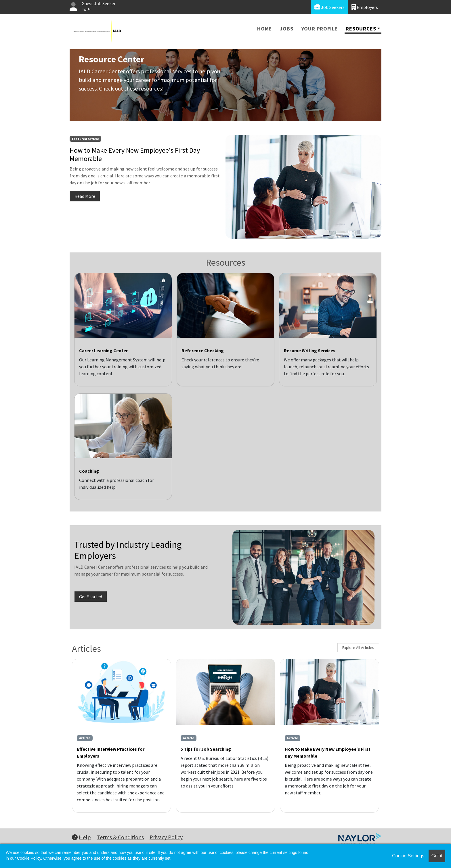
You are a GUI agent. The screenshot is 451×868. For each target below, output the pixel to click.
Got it (437, 856)
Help (81, 837)
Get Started (91, 597)
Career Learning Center (103, 350)
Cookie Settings (408, 856)
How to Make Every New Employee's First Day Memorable (328, 752)
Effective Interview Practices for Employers (111, 752)
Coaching (89, 471)
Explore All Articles (358, 647)
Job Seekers (329, 7)
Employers (365, 7)
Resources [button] (361, 29)
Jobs (286, 29)
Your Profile (320, 29)
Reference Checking (203, 350)
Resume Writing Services (310, 350)
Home (264, 29)
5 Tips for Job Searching (206, 749)
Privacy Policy (166, 837)
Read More (85, 196)
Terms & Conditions (120, 837)
